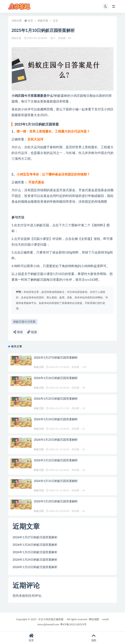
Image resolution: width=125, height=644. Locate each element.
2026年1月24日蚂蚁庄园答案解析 (56, 419)
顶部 (94, 638)
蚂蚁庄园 (43, 21)
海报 (18, 332)
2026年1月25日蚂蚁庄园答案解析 (56, 398)
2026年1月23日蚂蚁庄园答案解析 (56, 440)
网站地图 (94, 619)
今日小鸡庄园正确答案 (51, 619)
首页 (30, 21)
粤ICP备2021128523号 (73, 624)
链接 (32, 332)
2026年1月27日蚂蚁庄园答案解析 (56, 357)
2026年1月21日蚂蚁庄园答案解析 (56, 481)
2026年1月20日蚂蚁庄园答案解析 (56, 501)
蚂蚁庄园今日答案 (24, 322)
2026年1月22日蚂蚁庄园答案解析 (56, 460)
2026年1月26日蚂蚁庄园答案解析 (56, 378)
